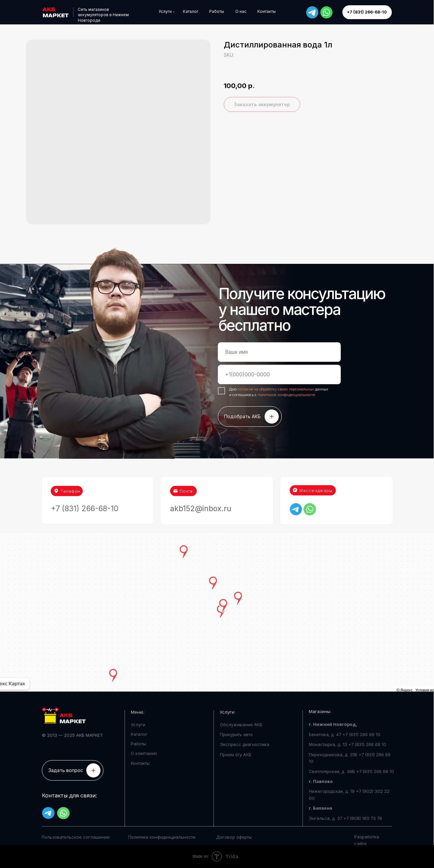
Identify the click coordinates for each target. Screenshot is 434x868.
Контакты (140, 763)
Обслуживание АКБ (241, 725)
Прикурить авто (236, 734)
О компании (144, 753)
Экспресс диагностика (245, 744)
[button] (72, 770)
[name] (279, 352)
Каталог (139, 734)
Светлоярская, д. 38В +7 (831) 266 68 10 (351, 771)
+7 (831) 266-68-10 (85, 492)
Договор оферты (234, 837)
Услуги (138, 725)
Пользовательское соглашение (76, 837)
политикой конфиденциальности (286, 395)
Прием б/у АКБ (236, 755)
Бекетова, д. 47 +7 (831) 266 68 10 (345, 734)
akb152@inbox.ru (201, 492)
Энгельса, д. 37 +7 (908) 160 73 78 (345, 818)
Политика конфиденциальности (162, 837)
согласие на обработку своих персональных (276, 389)
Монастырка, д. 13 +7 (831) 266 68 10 (347, 744)
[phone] (279, 374)
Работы (138, 744)
